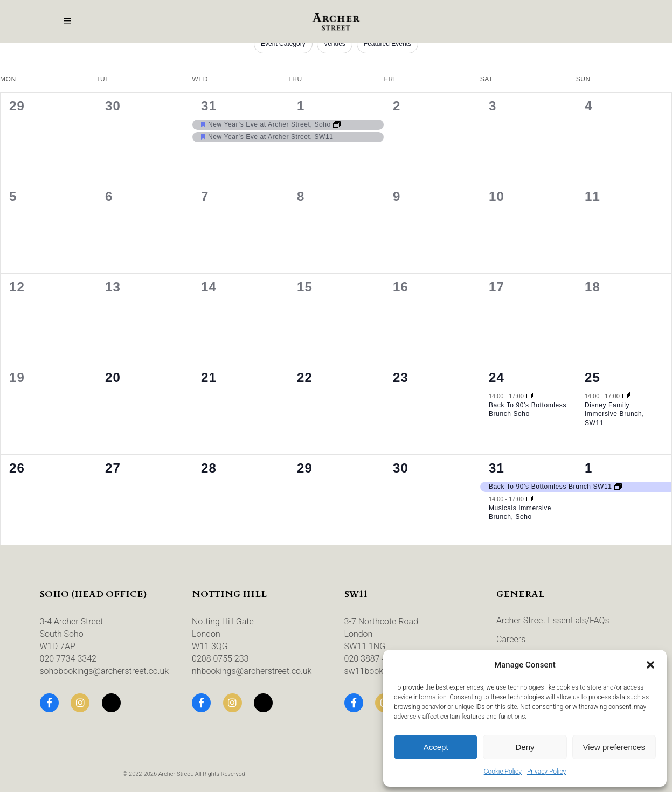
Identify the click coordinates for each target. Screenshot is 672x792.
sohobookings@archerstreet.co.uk (105, 671)
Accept (436, 747)
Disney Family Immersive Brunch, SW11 (614, 414)
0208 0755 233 (220, 659)
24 (497, 377)
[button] (650, 665)
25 (593, 377)
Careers (511, 639)
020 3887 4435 (373, 659)
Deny (525, 747)
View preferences (614, 747)
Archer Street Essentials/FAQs (553, 620)
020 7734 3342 (68, 659)
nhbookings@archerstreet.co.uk (252, 671)
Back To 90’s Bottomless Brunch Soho (528, 410)
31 (209, 106)
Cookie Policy (503, 772)
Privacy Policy (546, 772)
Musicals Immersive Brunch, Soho (520, 513)
